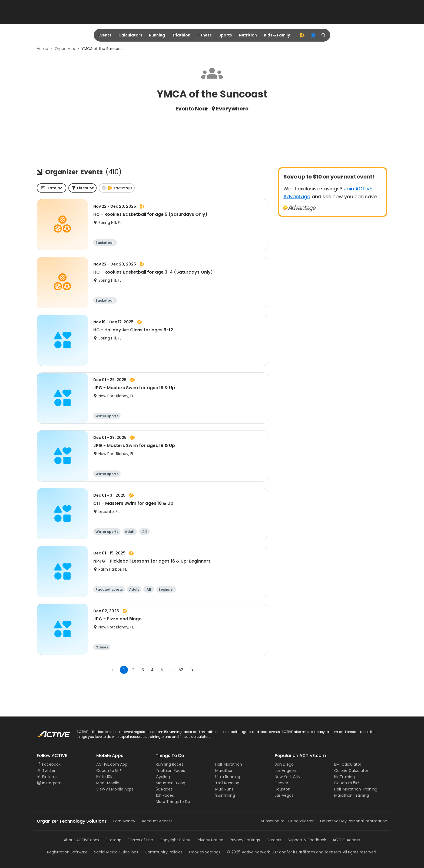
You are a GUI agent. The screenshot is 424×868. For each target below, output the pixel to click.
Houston (283, 789)
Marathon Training (352, 795)
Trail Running (227, 783)
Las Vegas (284, 795)
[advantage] (302, 35)
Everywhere (232, 109)
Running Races (170, 764)
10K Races (165, 795)
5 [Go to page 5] (162, 670)
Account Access (157, 821)
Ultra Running (228, 777)
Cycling (163, 777)
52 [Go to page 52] (181, 670)
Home (42, 49)
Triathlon (181, 35)
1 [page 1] (124, 670)
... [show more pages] (171, 670)
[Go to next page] (192, 670)
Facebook (51, 764)
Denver (281, 783)
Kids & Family (277, 35)
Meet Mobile (108, 783)
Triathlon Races (170, 771)
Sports (225, 35)
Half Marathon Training (356, 789)
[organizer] (313, 35)
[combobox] (52, 188)
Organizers (65, 49)
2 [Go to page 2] (133, 670)
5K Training (345, 777)
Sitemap (113, 840)
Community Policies (164, 852)
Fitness (205, 35)
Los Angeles (286, 771)
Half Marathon (229, 764)
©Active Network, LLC (252, 852)
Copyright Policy (175, 840)
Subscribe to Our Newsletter (287, 821)
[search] (324, 35)
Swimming (225, 795)
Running (157, 35)
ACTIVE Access (346, 840)
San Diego (284, 764)
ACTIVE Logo (48, 732)
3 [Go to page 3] (143, 670)
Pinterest (51, 777)
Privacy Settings (245, 840)
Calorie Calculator (351, 771)
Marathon (224, 771)
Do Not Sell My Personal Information (354, 821)
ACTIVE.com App (112, 764)
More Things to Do (173, 802)
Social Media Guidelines (116, 852)
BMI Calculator (348, 764)
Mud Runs (224, 789)
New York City (288, 777)
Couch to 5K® (109, 771)
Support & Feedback (307, 840)
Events (105, 35)
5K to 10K (104, 777)
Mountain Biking (170, 783)
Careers (274, 840)
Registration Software (67, 852)
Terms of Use (140, 840)
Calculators (130, 35)
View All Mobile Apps (115, 789)
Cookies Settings (205, 852)
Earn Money (124, 821)
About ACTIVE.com (81, 840)
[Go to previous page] (113, 670)
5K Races (164, 789)
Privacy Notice (210, 840)
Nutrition (248, 35)
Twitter (49, 771)
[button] (82, 188)
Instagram (52, 783)
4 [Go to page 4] (152, 670)
